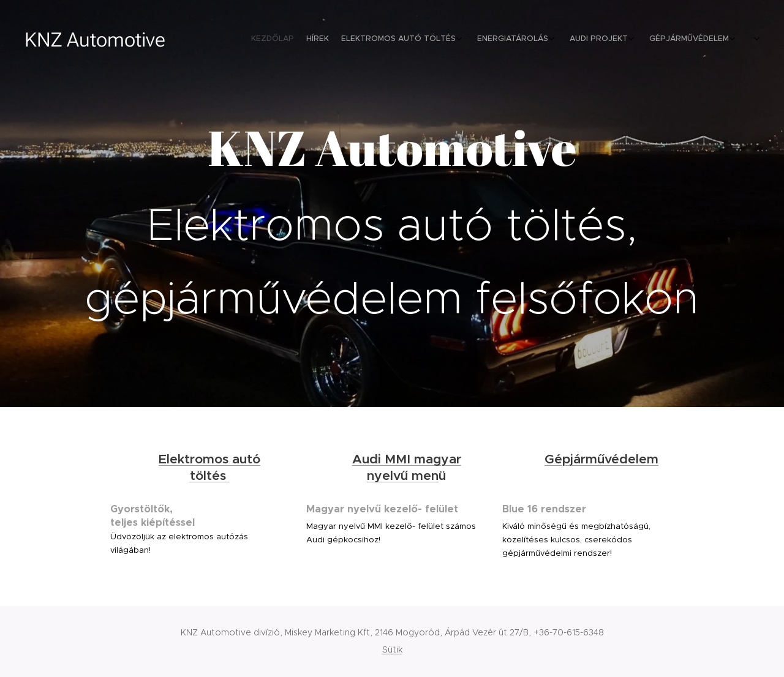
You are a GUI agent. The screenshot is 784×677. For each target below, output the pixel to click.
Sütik (392, 649)
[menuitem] (626, 40)
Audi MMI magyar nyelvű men (407, 467)
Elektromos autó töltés (209, 467)
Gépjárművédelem (601, 459)
